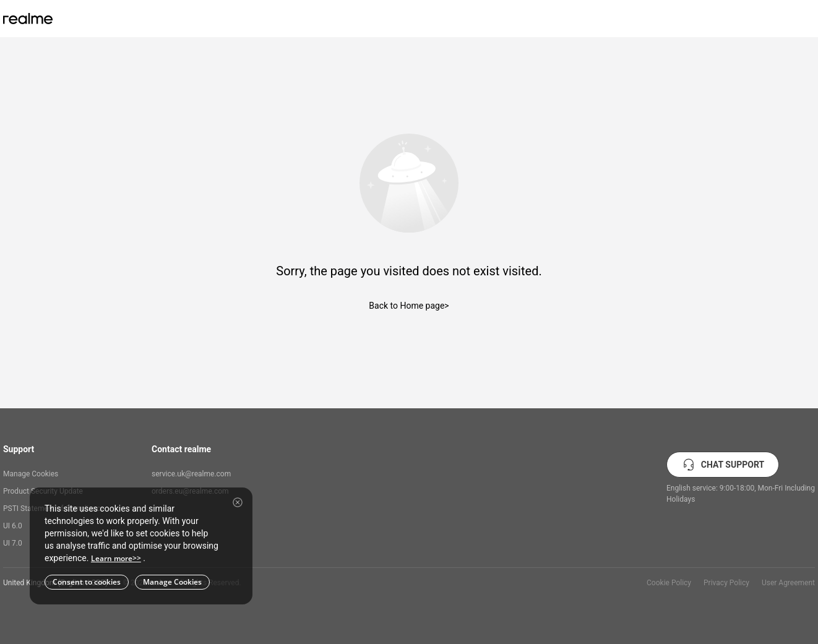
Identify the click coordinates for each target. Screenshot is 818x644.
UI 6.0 (13, 526)
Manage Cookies (31, 474)
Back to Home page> (409, 306)
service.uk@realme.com (191, 474)
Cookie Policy (669, 583)
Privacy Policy (726, 583)
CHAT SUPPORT (723, 465)
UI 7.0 (13, 543)
